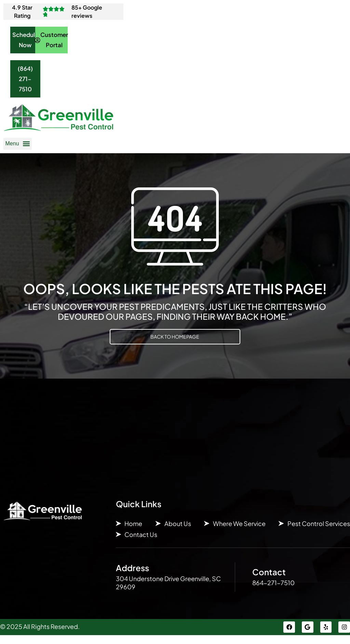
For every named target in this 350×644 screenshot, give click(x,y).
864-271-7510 (273, 590)
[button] (18, 152)
